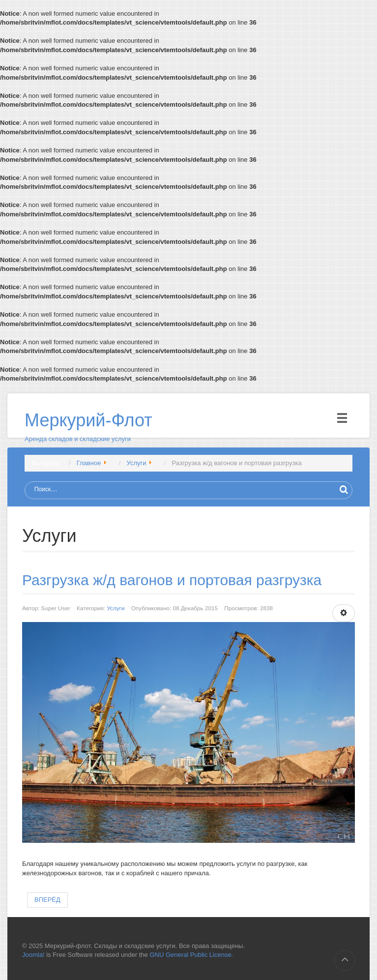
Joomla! (33, 955)
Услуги (116, 608)
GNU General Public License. (191, 955)
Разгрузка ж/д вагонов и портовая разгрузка (172, 580)
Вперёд (47, 900)
